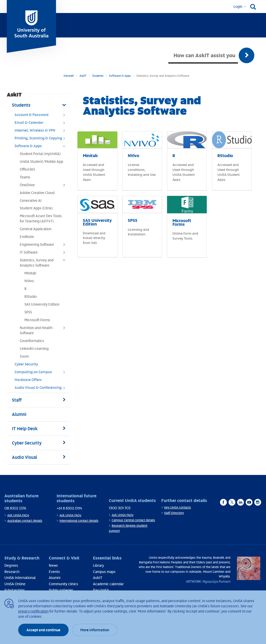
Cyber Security (26, 364)
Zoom (24, 356)
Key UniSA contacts (178, 507)
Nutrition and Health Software (44, 330)
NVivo (29, 281)
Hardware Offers (28, 380)
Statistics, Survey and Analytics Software (44, 263)
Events (54, 572)
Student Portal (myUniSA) (40, 154)
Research (12, 572)
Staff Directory (174, 513)
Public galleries (61, 590)
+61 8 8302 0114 (69, 508)
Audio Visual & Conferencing (42, 389)
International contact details (79, 521)
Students (98, 76)
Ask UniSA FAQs (18, 515)
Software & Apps (120, 76)
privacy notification (33, 611)
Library (98, 565)
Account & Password (42, 116)
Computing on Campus (42, 373)
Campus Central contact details (133, 520)
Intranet (69, 76)
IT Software (44, 254)
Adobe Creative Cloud (37, 193)
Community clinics (64, 584)
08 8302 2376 (15, 508)
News (53, 565)
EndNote (27, 237)
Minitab (30, 273)
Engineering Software (44, 246)
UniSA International (20, 578)
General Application (36, 229)
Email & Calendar (42, 124)
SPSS (28, 312)
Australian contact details (25, 521)
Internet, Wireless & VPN (42, 132)
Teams (25, 177)
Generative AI (31, 200)
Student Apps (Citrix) (36, 208)
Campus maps (104, 572)
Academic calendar (108, 584)
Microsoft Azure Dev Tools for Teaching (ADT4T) (41, 218)
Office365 (27, 169)
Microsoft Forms (37, 320)
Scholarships (15, 590)
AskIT (83, 76)
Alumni (55, 578)
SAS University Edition (42, 304)
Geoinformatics (32, 341)
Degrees (11, 565)
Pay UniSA (101, 590)
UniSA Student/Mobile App (41, 161)
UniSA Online (15, 584)
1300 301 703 (120, 508)
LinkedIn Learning (34, 348)
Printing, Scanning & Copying (42, 139)
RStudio (31, 296)
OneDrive (44, 186)
